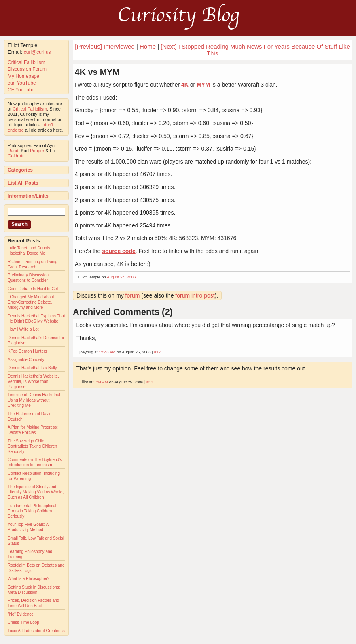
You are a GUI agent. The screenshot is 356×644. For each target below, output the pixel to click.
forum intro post (195, 295)
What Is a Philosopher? (29, 579)
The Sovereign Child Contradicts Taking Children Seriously (32, 446)
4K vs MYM (97, 72)
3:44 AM (101, 382)
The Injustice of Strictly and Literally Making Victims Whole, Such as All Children (36, 492)
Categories (20, 170)
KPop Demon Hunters (27, 351)
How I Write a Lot (23, 329)
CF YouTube (21, 90)
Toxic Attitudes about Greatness (36, 631)
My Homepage (23, 76)
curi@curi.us (37, 52)
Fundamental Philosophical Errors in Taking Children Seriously (32, 511)
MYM (203, 85)
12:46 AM (107, 352)
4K (185, 85)
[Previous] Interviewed (105, 46)
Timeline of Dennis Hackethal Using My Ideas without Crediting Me (34, 400)
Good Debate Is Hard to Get (33, 289)
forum (133, 295)
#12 (157, 352)
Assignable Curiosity (26, 360)
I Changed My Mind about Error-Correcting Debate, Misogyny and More (31, 302)
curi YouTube (22, 83)
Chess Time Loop (23, 622)
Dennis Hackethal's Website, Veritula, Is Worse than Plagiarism (33, 382)
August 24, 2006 (121, 277)
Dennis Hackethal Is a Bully (32, 368)
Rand (13, 151)
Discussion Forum (27, 69)
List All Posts (23, 183)
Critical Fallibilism (26, 62)
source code (119, 251)
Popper (37, 151)
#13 (150, 382)
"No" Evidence (21, 614)
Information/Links (28, 196)
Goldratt (16, 156)
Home (148, 46)
